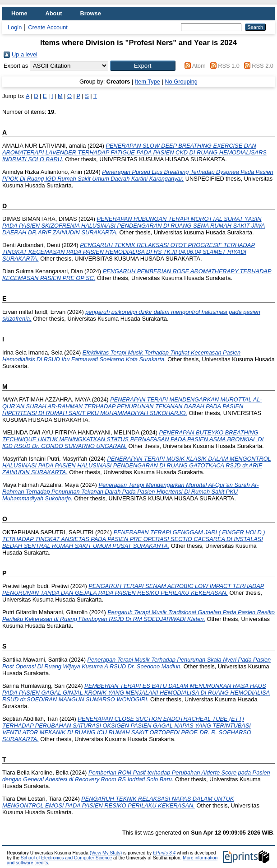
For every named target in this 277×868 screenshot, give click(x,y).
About (54, 13)
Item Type (148, 82)
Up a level (25, 54)
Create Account (48, 27)
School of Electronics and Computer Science (67, 858)
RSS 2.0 (263, 66)
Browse (91, 13)
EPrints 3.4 (164, 853)
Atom (199, 66)
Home (19, 13)
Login (15, 27)
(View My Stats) (106, 853)
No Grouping (181, 82)
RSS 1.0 (229, 66)
